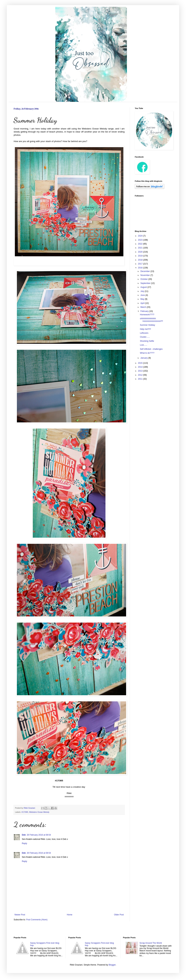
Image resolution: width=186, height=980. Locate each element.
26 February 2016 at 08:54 (39, 835)
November (145, 275)
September (146, 283)
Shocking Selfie (147, 341)
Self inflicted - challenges (151, 349)
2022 (141, 244)
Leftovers (144, 333)
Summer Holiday (148, 325)
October (144, 279)
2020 (141, 252)
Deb (24, 835)
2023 (141, 240)
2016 (141, 268)
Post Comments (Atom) (37, 920)
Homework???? (147, 315)
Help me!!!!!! (145, 329)
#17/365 (25, 812)
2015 (141, 363)
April (143, 303)
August (144, 287)
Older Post (119, 915)
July (143, 291)
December (145, 271)
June (143, 295)
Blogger (112, 965)
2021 (141, 248)
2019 (141, 256)
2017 (141, 264)
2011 (141, 379)
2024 (141, 236)
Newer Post (20, 915)
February (145, 311)
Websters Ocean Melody (39, 812)
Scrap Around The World (151, 943)
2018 (141, 260)
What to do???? (147, 353)
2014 (141, 367)
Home (70, 915)
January (144, 358)
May (143, 299)
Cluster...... (145, 337)
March (144, 307)
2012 (141, 375)
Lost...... (144, 345)
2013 (141, 371)
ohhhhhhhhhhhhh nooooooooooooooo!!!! (151, 320)
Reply (24, 843)
